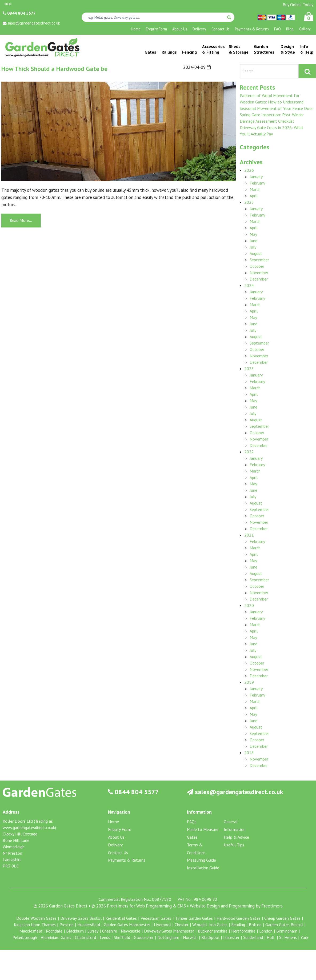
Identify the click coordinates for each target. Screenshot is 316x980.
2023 (249, 369)
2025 (249, 202)
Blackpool (210, 937)
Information (199, 812)
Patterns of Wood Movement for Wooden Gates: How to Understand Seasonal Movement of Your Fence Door (276, 102)
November (259, 273)
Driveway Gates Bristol (81, 918)
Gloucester (144, 937)
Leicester (231, 937)
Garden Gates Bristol (284, 925)
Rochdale (54, 931)
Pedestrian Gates (156, 918)
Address (11, 812)
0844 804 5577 (19, 13)
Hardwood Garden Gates (239, 918)
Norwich (190, 937)
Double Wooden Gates (36, 918)
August (256, 253)
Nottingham (168, 937)
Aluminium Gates (56, 937)
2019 (249, 682)
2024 (249, 285)
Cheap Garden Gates (282, 918)
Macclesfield (31, 931)
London (266, 931)
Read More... (21, 220)
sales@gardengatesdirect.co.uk (235, 792)
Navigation (119, 812)
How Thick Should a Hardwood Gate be (54, 69)
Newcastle (131, 931)
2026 (249, 170)
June (253, 241)
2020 (249, 605)
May (253, 234)
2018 (249, 753)
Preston (67, 925)
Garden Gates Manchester (127, 925)
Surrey (93, 931)
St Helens (288, 937)
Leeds (105, 937)
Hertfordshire (243, 931)
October (257, 266)
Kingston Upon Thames (35, 925)
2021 (249, 535)
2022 (249, 452)
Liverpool (162, 925)
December (259, 279)
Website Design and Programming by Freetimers (236, 906)
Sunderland (253, 937)
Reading (238, 925)
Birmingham (287, 931)
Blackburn (75, 931)
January (256, 177)
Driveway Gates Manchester (169, 931)
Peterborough (25, 937)
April (254, 196)
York (304, 937)
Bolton (255, 925)
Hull (271, 937)
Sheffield (122, 937)
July (253, 247)
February (257, 183)
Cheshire (110, 931)
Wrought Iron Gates (210, 925)
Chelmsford (85, 937)
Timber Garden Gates (194, 918)
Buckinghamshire (213, 931)
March (255, 189)
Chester (182, 925)
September (259, 260)
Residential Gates (121, 918)
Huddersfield (89, 925)
